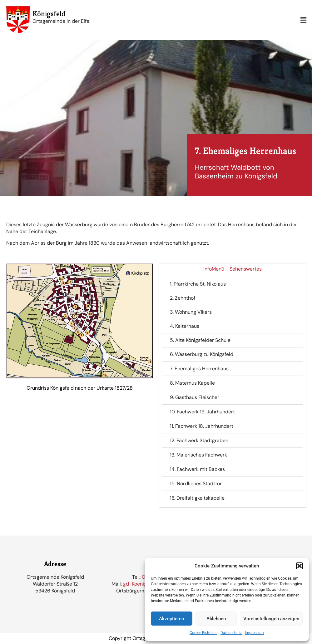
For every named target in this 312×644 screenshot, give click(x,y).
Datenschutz (231, 633)
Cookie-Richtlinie (203, 633)
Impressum (254, 633)
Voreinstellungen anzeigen (271, 619)
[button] (300, 566)
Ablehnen (216, 619)
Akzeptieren (171, 619)
